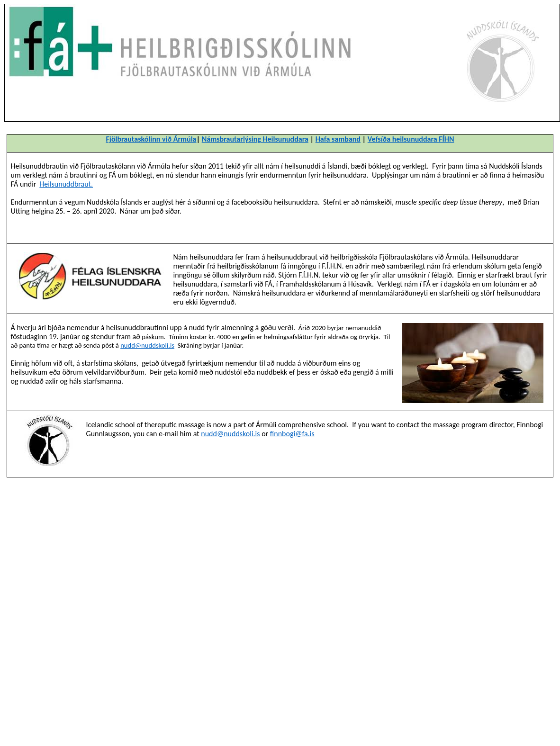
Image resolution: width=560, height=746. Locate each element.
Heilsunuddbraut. (66, 184)
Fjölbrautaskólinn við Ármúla (151, 139)
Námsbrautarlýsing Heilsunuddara (255, 139)
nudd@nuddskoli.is (147, 345)
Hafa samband (338, 139)
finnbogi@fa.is (292, 434)
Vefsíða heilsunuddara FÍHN (411, 139)
